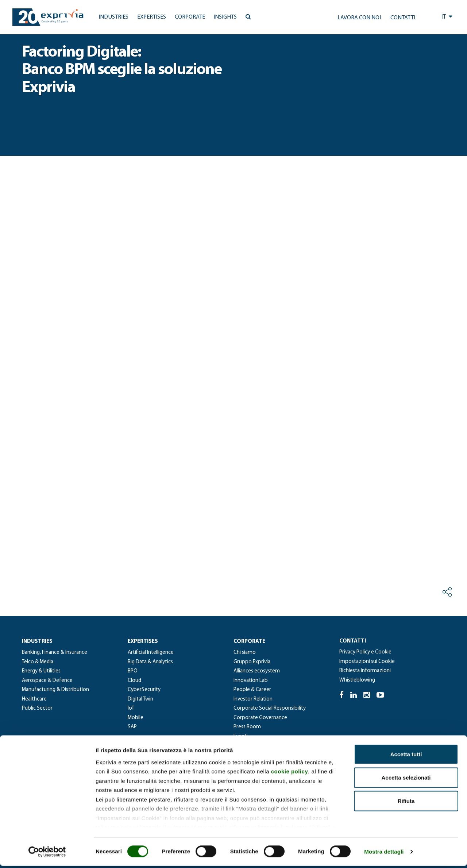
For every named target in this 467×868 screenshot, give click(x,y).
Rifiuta (406, 803)
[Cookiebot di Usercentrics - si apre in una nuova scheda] (47, 854)
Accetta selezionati (406, 780)
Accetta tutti (406, 756)
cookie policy (290, 773)
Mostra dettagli (384, 854)
